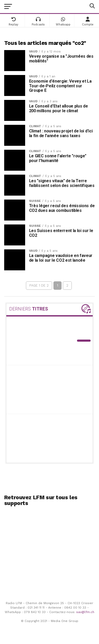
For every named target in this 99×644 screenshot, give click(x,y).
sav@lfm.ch (85, 612)
